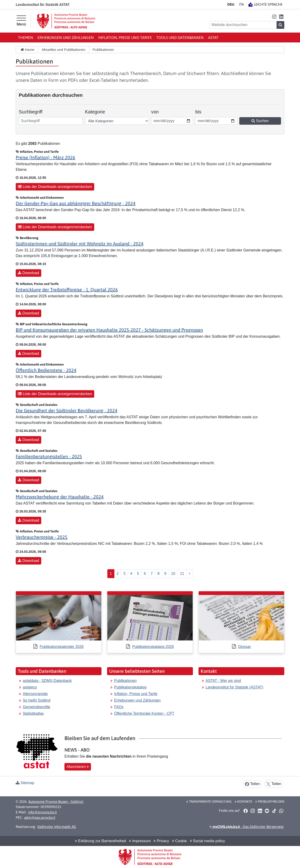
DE (231, 4)
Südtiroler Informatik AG (57, 827)
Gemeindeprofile (36, 707)
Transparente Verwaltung (209, 801)
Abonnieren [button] (78, 767)
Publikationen (125, 681)
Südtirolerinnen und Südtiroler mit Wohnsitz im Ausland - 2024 (80, 244)
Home (28, 50)
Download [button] (28, 273)
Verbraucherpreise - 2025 (42, 537)
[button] (274, 17)
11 (182, 574)
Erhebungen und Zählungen (66, 37)
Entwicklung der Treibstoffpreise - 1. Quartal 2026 (67, 290)
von (158, 111)
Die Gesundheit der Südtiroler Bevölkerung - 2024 (67, 410)
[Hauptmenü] (21, 21)
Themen (26, 37)
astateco (30, 687)
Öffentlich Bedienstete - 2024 (46, 370)
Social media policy (207, 841)
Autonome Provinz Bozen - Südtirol (56, 802)
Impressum (140, 841)
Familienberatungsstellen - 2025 (49, 456)
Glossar (244, 647)
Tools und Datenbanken (180, 37)
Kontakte (243, 801)
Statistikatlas (33, 713)
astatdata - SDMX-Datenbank (47, 681)
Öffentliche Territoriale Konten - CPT (144, 713)
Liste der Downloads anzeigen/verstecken (55, 187)
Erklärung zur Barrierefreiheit (101, 841)
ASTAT (213, 37)
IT (241, 4)
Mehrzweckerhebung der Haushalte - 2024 (60, 497)
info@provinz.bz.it (42, 812)
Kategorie (95, 112)
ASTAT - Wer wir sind (223, 681)
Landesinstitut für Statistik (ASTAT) (234, 687)
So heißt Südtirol (37, 700)
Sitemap (27, 783)
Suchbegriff (31, 112)
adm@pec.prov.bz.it (40, 817)
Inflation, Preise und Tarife (125, 37)
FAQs (119, 707)
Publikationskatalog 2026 (153, 647)
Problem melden (270, 801)
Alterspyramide (35, 694)
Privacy (161, 841)
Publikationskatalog (130, 687)
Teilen (252, 784)
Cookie (179, 841)
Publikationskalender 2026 (62, 647)
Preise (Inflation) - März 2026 (45, 157)
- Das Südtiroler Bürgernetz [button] (247, 827)
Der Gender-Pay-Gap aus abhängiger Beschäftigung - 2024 (76, 203)
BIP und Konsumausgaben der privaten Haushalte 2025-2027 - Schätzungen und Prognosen (109, 330)
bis (202, 111)
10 (173, 574)
